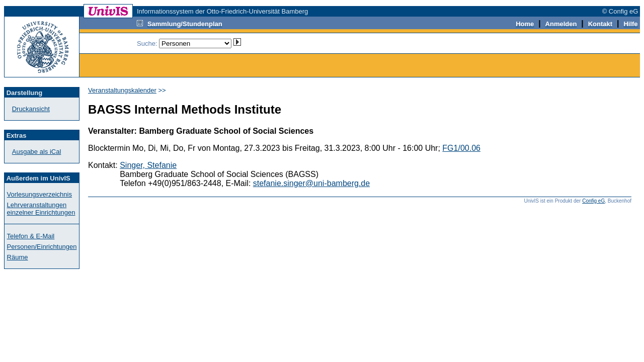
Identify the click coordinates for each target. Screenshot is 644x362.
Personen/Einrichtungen (42, 247)
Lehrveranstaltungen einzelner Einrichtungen (41, 209)
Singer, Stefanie (148, 165)
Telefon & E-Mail (31, 236)
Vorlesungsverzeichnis (39, 194)
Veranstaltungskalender (122, 90)
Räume (18, 257)
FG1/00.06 (461, 148)
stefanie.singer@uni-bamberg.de (311, 183)
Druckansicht (31, 109)
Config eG (593, 201)
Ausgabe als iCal (37, 152)
